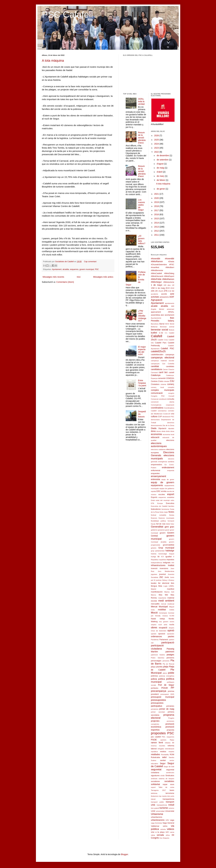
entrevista (155, 479)
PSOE (154, 740)
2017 (157, 210)
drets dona (170, 431)
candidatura (156, 369)
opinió (171, 631)
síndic (163, 776)
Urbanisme (157, 814)
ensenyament (159, 476)
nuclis (172, 625)
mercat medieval (168, 604)
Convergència (156, 405)
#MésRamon (168, 279)
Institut (171, 565)
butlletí (154, 333)
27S (166, 291)
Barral (162, 324)
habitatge (170, 551)
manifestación (157, 592)
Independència (156, 563)
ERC (159, 491)
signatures (155, 776)
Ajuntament (57, 269)
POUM (164, 688)
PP (172, 688)
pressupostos (158, 700)
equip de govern (163, 482)
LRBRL (171, 586)
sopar (165, 784)
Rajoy (172, 740)
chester (167, 381)
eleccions (170, 440)
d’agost (160, 164)
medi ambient (166, 601)
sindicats (154, 779)
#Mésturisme (169, 282)
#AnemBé (155, 259)
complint (171, 387)
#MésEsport (169, 276)
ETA (152, 503)
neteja (162, 619)
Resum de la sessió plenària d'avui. (142, 138)
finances (154, 518)
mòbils (172, 610)
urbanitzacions (158, 820)
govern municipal (87, 269)
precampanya (159, 691)
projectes (155, 721)
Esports (154, 497)
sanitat (163, 760)
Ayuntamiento (156, 318)
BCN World (170, 324)
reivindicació (170, 749)
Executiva (170, 503)
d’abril (160, 172)
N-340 (172, 616)
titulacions (155, 796)
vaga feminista (156, 823)
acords (164, 294)
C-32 (161, 333)
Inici (79, 277)
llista (160, 586)
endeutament (168, 467)
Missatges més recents (53, 277)
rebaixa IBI (170, 743)
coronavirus (162, 411)
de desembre (163, 155)
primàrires (155, 709)
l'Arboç (165, 580)
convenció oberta (163, 402)
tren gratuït (155, 808)
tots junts (171, 796)
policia (154, 679)
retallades (155, 754)
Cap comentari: (90, 262)
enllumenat (156, 470)
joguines (154, 574)
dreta (164, 431)
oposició (162, 634)
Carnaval (154, 372)
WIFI (167, 832)
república (154, 752)
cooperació (170, 405)
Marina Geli (169, 592)
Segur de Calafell (163, 765)
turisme (164, 808)
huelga (153, 557)
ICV (163, 557)
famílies (171, 506)
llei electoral (164, 583)
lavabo (154, 583)
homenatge (163, 554)
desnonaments (156, 425)
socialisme (155, 781)
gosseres (161, 530)
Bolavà (172, 330)
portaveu (155, 688)
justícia (159, 580)
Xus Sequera (164, 838)
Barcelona (155, 324)
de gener (161, 189)
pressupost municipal (163, 697)
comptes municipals (163, 390)
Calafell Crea (163, 340)
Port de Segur (166, 685)
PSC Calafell (67, 14)
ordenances (156, 636)
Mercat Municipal (159, 607)
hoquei (172, 554)
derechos (171, 423)
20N (153, 291)
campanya (170, 355)
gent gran (169, 527)
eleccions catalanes (158, 449)
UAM (153, 811)
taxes (172, 790)
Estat (153, 500)
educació (155, 437)
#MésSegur (156, 282)
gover (167, 530)
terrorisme (170, 793)
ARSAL (171, 312)
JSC (161, 577)
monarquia (163, 613)
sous (172, 784)
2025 (157, 140)
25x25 (161, 291)
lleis (173, 583)
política (161, 679)
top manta (163, 796)
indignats (167, 563)
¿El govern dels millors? (142, 240)
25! (156, 291)
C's (166, 333)
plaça (153, 667)
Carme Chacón (168, 369)
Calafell (157, 336)
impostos (170, 560)
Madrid (153, 589)
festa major (164, 512)
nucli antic (163, 625)
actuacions (164, 297)
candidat (155, 366)
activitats (155, 297)
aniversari (171, 309)
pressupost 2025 (167, 694)
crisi (172, 414)
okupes (171, 628)
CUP (160, 417)
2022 (157, 152)
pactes (171, 636)
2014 (157, 223)
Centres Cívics (157, 381)
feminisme (165, 509)
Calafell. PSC (167, 348)
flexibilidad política (158, 521)
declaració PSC (168, 417)
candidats (170, 366)
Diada (154, 428)
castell (172, 372)
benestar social (159, 330)
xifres (168, 835)
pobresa (154, 676)
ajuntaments (170, 303)
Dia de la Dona (168, 425)
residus (163, 752)
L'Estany (171, 580)
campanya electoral (163, 358)
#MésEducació (157, 276)
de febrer (161, 180)
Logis (165, 586)
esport (171, 494)
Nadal (153, 619)
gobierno (154, 530)
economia (156, 434)
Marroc (154, 595)
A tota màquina (53, 61)
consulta (171, 399)
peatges (170, 655)
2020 (157, 198)
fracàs (153, 524)
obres (154, 628)
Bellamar (154, 327)
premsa (171, 691)
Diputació (162, 428)
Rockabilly (165, 755)
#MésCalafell (156, 273)
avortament (169, 315)
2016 (157, 214)
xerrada (160, 835)
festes (171, 512)
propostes (158, 733)
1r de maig (160, 288)
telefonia (154, 793)
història (154, 554)
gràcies (154, 548)
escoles (162, 494)
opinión (154, 634)
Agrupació (157, 300)
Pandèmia (155, 640)
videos (171, 829)
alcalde (154, 306)
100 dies (167, 285)
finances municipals (166, 518)
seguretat (156, 769)
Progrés (171, 718)
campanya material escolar (163, 361)
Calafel (172, 333)
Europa (160, 503)
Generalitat (157, 527)
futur (172, 524)
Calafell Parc (161, 343)
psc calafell (156, 737)
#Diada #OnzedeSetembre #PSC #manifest (163, 264)
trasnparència (162, 805)
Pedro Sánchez (158, 658)
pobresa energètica (167, 676)
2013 (157, 227)
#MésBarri (170, 267)
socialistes (169, 781)
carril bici (163, 372)
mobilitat (162, 610)
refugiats (161, 749)
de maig (161, 168)
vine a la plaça (158, 832)
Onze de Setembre (159, 631)
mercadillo (155, 604)
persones (166, 661)
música (165, 616)
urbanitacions (157, 817)
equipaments (157, 485)
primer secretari (158, 712)
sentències (170, 773)
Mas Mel (163, 595)
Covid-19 (167, 414)
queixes (163, 740)
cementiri (162, 378)
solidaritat (155, 784)
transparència (168, 799)
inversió (154, 568)
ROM (172, 755)
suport (153, 787)
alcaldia (66, 269)
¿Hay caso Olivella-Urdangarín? (142, 316)
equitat (153, 491)
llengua (154, 586)
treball (171, 805)
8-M (170, 291)
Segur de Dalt (169, 767)
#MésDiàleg (169, 273)
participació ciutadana (157, 647)
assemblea (155, 315)
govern (163, 533)
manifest (171, 589)
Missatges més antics (103, 277)
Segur (163, 763)
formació (171, 521)
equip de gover (168, 479)
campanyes (155, 364)
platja (166, 667)
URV (167, 820)
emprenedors (156, 465)
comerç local (157, 387)
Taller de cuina (166, 787)
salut (164, 757)
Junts (167, 577)
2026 (157, 136)
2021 (157, 194)
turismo (171, 808)
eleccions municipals (163, 457)
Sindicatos (170, 776)
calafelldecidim (157, 355)
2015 (157, 219)
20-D (168, 288)
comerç (171, 384)
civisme (163, 384)
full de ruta (161, 524)
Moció (154, 613)
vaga (172, 820)
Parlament (164, 640)
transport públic (157, 802)
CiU (172, 381)
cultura (154, 416)
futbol (168, 524)
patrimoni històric (158, 655)
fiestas (172, 515)
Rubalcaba (155, 757)
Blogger (124, 854)
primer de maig (167, 709)
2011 (157, 235)
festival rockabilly (159, 515)
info (173, 563)
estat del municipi (163, 500)
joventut (162, 574)
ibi (159, 557)
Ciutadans (155, 384)
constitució (163, 399)
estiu (172, 500)
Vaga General (168, 823)
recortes (162, 746)
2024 (157, 144)
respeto (171, 752)
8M (173, 291)
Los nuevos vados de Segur (142, 205)
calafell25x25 (158, 351)
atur (162, 315)
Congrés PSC (158, 396)
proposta (170, 730)
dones (159, 431)
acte (172, 294)
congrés (171, 393)
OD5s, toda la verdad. (142, 101)
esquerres (74, 269)
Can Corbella (168, 364)
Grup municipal (166, 548)
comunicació (157, 393)
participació (168, 643)
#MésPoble (156, 279)
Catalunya (156, 375)
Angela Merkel (157, 309)
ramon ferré (157, 743)
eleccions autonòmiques (159, 445)
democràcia (155, 420)
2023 (157, 148)
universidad (160, 811)
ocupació (163, 628)
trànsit (153, 799)
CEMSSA (170, 378)
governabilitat (169, 545)
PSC (97, 269)
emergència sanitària (166, 462)
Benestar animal (167, 327)
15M (153, 288)
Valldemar (155, 826)
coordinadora (157, 408)
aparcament (156, 312)
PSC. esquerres (168, 737)
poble (171, 673)
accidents (154, 294)
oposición (171, 634)
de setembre (163, 160)
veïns (165, 826)
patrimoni (170, 652)
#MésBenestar (157, 270)
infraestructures (158, 565)
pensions (170, 658)
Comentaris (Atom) (65, 282)
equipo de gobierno (167, 488)
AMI (173, 306)
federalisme (156, 509)
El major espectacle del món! (142, 351)
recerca (154, 746)
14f (173, 285)
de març (161, 176)
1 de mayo (157, 285)
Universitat (170, 811)
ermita (164, 491)
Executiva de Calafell (159, 506)
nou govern (164, 622)
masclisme (162, 598)
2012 (157, 231)
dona (153, 431)
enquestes (155, 473)
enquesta (171, 470)
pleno (165, 673)
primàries (170, 706)
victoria (163, 829)
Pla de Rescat (168, 664)
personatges (156, 661)
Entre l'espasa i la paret (142, 383)
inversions (164, 568)
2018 (157, 206)
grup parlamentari (158, 551)
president (155, 694)
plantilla (159, 667)
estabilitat (171, 497)
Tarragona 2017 (158, 790)
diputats (171, 428)
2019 (157, 202)
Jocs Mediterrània (166, 571)
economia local (169, 434)
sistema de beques (166, 779)
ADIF (172, 297)
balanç (171, 321)
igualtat (169, 557)
